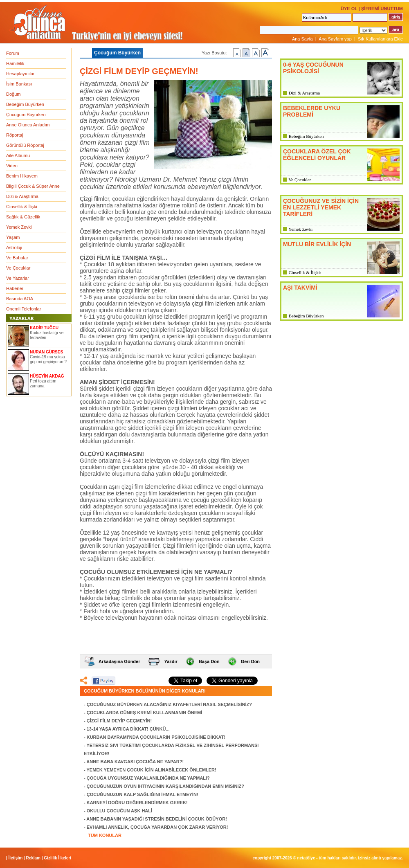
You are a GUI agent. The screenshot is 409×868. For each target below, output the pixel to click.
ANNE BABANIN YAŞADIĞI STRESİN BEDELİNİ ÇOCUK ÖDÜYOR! (156, 819)
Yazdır (171, 661)
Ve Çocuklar (18, 268)
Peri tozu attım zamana (43, 383)
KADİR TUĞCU (44, 328)
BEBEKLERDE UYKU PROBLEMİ (312, 111)
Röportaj (15, 135)
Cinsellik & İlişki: (305, 272)
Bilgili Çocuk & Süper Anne (33, 186)
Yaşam (13, 237)
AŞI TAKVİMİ (300, 288)
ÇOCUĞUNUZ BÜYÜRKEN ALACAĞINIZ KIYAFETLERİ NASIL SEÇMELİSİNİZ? (169, 704)
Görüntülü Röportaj (25, 145)
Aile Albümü (18, 155)
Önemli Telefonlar (24, 309)
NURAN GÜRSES (46, 352)
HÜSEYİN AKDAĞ (47, 376)
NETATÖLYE (306, 858)
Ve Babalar (17, 258)
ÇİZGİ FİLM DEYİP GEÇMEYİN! (119, 721)
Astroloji (14, 247)
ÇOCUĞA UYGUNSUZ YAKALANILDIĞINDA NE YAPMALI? (148, 778)
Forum (13, 53)
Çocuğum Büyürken (26, 115)
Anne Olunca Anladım (28, 125)
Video (12, 166)
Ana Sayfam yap (335, 39)
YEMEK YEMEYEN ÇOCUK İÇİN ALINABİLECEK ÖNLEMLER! (152, 770)
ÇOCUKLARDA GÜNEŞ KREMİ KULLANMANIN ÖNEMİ (145, 713)
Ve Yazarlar (18, 278)
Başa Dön (209, 661)
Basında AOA (20, 299)
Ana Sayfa (302, 39)
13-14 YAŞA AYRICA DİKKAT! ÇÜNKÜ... (128, 729)
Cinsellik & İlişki (22, 207)
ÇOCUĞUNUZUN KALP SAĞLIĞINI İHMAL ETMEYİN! (143, 794)
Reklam (33, 858)
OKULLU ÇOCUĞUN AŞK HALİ (119, 811)
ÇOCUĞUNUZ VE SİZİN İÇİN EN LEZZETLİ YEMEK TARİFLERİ (321, 207)
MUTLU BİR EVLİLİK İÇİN (317, 244)
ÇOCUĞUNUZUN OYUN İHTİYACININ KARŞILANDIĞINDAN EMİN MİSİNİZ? (165, 786)
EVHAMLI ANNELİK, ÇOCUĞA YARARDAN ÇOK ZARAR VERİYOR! (157, 827)
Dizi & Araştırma (22, 196)
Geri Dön (250, 661)
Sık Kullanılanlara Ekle (380, 39)
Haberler (15, 288)
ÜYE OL (349, 9)
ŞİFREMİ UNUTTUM (382, 9)
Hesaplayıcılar (20, 74)
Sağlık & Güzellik (23, 217)
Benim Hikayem (22, 176)
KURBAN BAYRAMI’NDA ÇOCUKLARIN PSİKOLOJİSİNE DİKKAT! (156, 737)
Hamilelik (15, 63)
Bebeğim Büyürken (25, 104)
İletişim (16, 858)
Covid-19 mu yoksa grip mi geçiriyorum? (48, 359)
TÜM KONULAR (105, 835)
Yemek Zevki (19, 227)
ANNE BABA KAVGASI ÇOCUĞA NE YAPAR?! (135, 762)
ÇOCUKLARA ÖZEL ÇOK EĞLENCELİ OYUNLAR (317, 155)
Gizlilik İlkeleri (57, 858)
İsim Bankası (19, 84)
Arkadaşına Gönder (119, 661)
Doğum (13, 94)
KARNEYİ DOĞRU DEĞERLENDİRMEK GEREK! (137, 803)
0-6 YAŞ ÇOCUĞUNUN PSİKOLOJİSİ (313, 68)
